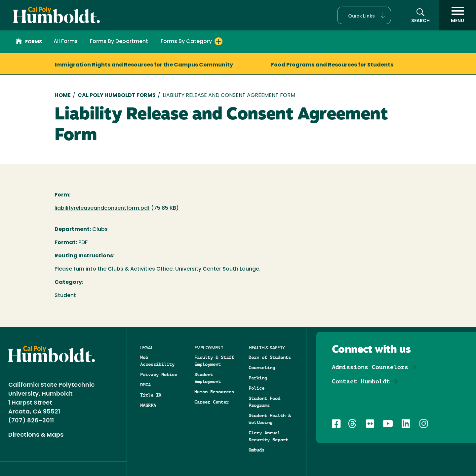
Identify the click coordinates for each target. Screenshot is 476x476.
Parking (258, 378)
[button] (364, 15)
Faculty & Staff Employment (214, 361)
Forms (29, 42)
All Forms (66, 42)
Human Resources (214, 392)
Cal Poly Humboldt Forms (117, 96)
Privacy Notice (159, 374)
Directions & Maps (36, 435)
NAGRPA (148, 405)
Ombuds (257, 450)
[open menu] (457, 15)
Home (63, 96)
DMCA (145, 385)
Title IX (151, 395)
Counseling (262, 368)
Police (257, 388)
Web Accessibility (157, 361)
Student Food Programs (264, 402)
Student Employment (208, 378)
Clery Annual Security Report (268, 436)
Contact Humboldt (361, 381)
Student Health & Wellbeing (270, 419)
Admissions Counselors (370, 367)
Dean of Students (270, 357)
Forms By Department (119, 42)
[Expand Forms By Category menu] (218, 41)
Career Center (212, 402)
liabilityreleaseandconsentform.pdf (102, 208)
